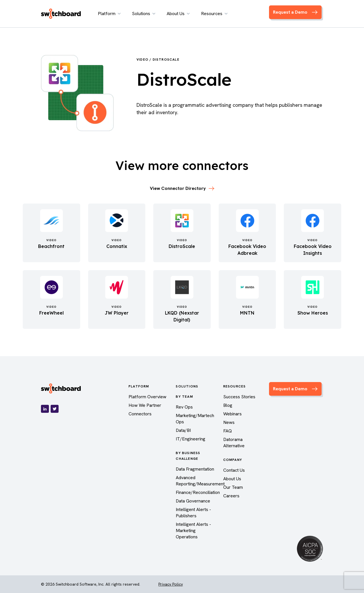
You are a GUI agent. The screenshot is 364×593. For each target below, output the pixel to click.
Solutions (144, 14)
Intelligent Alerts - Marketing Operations (193, 531)
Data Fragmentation (195, 469)
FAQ (227, 431)
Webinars (232, 414)
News (229, 422)
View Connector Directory (182, 188)
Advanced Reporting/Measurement (200, 481)
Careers (231, 496)
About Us (178, 14)
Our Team (233, 487)
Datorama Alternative (234, 443)
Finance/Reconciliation (198, 492)
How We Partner (145, 405)
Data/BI (183, 430)
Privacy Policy (171, 584)
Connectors (140, 414)
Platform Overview (147, 397)
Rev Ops (184, 407)
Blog (228, 405)
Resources (214, 14)
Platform (109, 14)
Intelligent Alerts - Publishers (193, 513)
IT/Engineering (191, 439)
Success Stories (239, 397)
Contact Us (234, 470)
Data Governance (193, 501)
